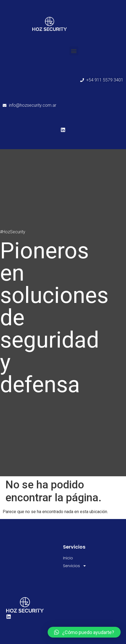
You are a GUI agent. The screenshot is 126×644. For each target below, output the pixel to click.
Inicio (68, 558)
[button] (74, 51)
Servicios (75, 566)
